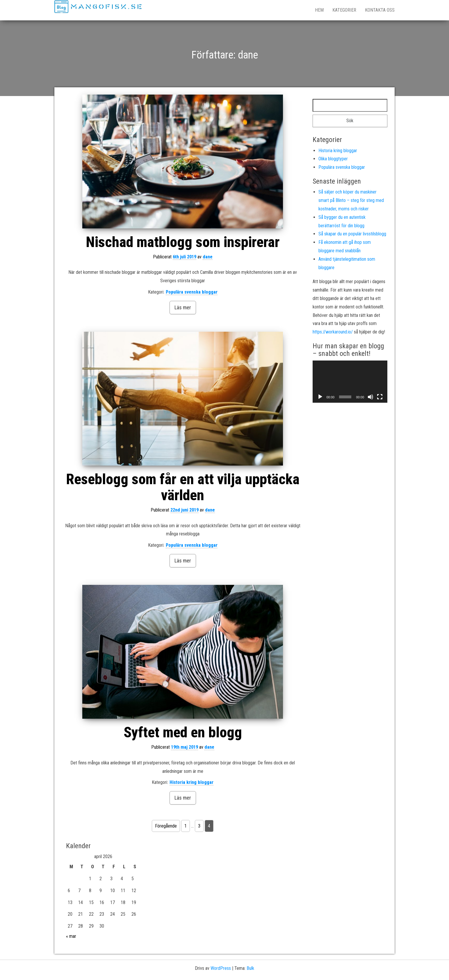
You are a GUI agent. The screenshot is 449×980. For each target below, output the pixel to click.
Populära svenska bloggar (192, 292)
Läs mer (183, 307)
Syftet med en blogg (183, 732)
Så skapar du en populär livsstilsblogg (352, 234)
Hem (319, 10)
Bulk (250, 968)
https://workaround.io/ (333, 332)
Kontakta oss (380, 10)
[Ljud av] (370, 397)
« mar (71, 936)
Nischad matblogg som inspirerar (183, 242)
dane (208, 257)
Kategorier (344, 10)
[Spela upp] (320, 397)
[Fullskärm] (380, 397)
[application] (350, 382)
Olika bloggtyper (333, 159)
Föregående (166, 826)
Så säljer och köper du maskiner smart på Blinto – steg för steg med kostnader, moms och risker (351, 200)
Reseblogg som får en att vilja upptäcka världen (183, 487)
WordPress (221, 968)
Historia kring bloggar (191, 782)
